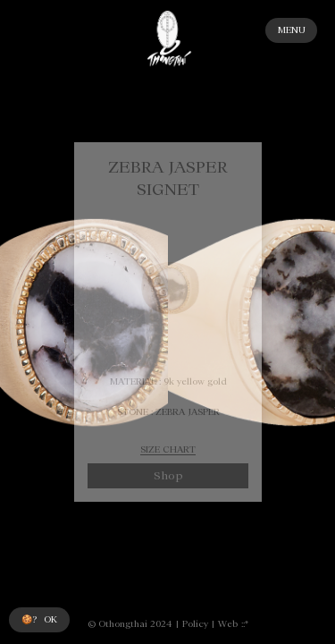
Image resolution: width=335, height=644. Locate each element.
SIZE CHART (168, 449)
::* (245, 624)
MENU (292, 30)
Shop (167, 476)
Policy (195, 624)
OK (50, 619)
